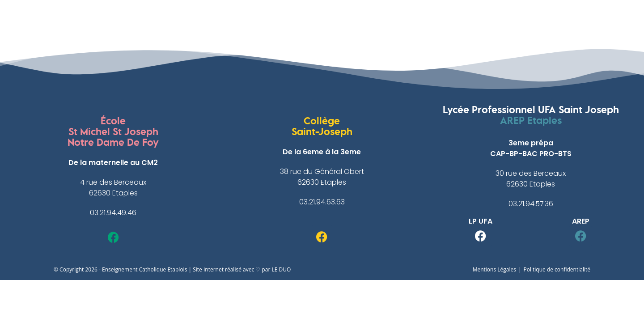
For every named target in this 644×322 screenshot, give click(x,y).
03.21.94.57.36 (531, 204)
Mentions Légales (494, 269)
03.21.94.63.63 (322, 202)
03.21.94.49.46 (113, 213)
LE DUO (281, 269)
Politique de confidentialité (557, 269)
